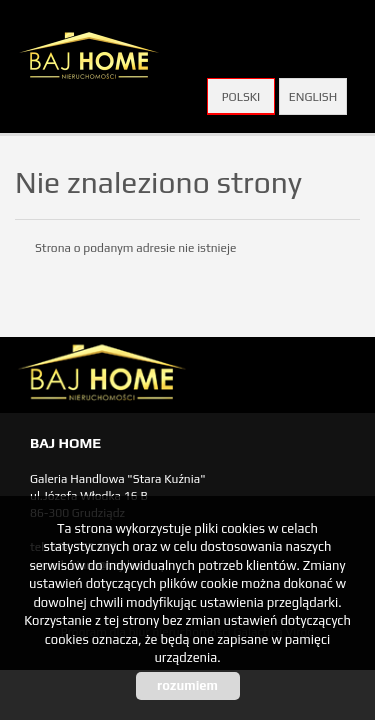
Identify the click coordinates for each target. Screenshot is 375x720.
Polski (241, 97)
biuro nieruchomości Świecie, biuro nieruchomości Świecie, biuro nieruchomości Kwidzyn (170, 376)
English (313, 97)
